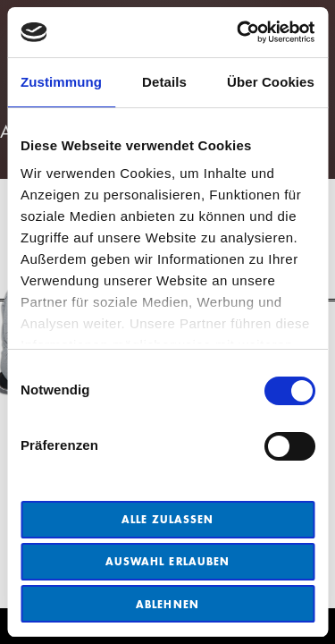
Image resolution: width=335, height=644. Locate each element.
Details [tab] (164, 82)
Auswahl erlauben (167, 561)
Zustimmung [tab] (61, 82)
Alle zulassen (168, 519)
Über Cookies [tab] (271, 82)
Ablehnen (167, 604)
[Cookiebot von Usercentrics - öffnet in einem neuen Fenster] (239, 32)
